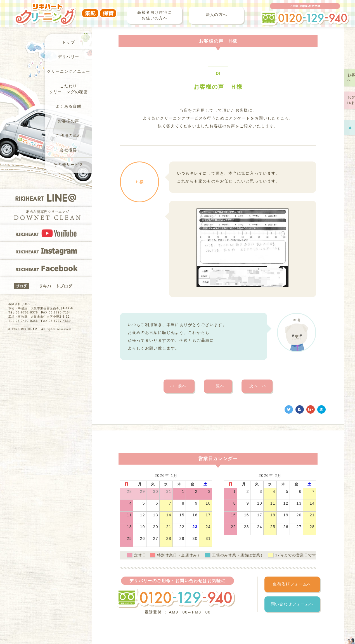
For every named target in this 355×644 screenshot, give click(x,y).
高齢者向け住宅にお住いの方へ (154, 15)
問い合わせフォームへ (292, 604)
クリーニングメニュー (68, 72)
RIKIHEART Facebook (46, 268)
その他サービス (68, 165)
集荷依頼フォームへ (292, 584)
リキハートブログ (46, 286)
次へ (258, 386)
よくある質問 (68, 106)
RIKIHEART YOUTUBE (46, 233)
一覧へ (218, 386)
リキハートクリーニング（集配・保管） (66, 10)
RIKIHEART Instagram (46, 250)
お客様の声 (69, 121)
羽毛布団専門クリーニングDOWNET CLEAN (46, 215)
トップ (68, 42)
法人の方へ (216, 15)
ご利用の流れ (68, 136)
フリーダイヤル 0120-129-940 (176, 598)
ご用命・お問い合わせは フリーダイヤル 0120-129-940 (305, 14)
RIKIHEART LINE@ (46, 198)
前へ (178, 386)
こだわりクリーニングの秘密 (69, 89)
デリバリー (69, 57)
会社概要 (68, 150)
